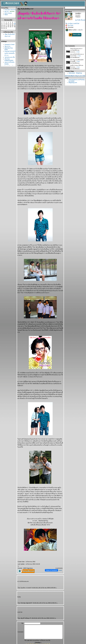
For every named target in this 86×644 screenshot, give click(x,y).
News (6, 18)
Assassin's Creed (7, 50)
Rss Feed (70, 27)
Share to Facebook (52, 550)
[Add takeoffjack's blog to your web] (76, 78)
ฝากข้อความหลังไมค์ (73, 25)
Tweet (61, 550)
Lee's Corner (8, 16)
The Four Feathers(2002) (8, 70)
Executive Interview (7, 10)
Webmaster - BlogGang (76, 75)
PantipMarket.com (12, 643)
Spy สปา (7, 53)
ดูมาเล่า (6, 13)
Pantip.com (3, 643)
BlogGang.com (73, 85)
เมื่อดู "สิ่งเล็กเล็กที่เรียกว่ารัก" (8, 39)
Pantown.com (20, 643)
